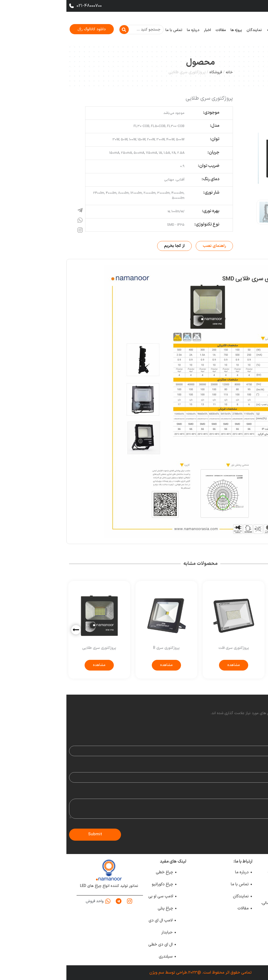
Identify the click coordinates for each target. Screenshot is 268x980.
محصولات (211, 30)
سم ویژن (90, 973)
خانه (230, 30)
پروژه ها (170, 30)
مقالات (154, 30)
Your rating (254, 725)
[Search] (58, 30)
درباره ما (127, 30)
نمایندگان (188, 30)
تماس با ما (107, 30)
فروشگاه (149, 72)
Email (260, 768)
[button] (10, 630)
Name (259, 742)
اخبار (141, 30)
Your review (254, 795)
